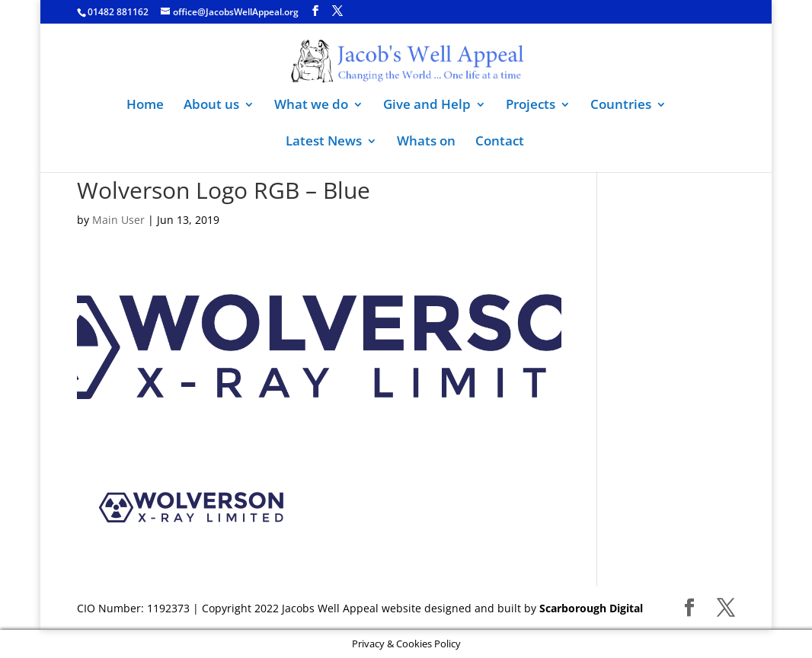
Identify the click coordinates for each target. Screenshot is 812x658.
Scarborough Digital (591, 608)
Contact (500, 142)
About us (211, 106)
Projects (531, 106)
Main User (118, 220)
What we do (311, 106)
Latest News (324, 142)
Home (145, 106)
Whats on (426, 142)
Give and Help (427, 106)
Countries (621, 106)
